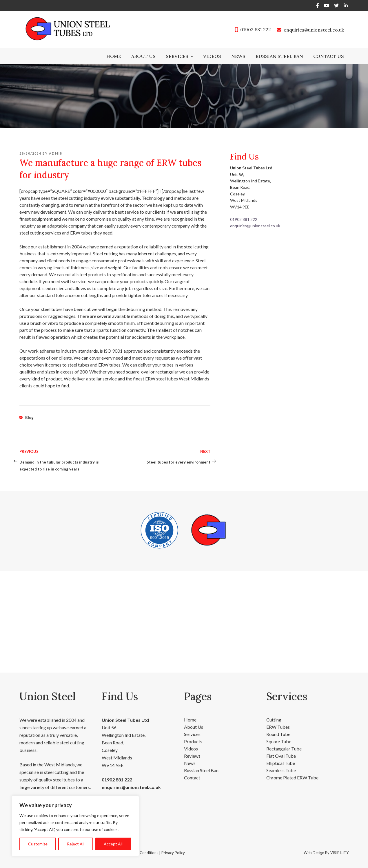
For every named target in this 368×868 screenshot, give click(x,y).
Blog (29, 417)
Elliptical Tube (281, 763)
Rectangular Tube (284, 749)
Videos (212, 56)
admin (56, 153)
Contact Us (329, 56)
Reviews (192, 756)
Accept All (113, 844)
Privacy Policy (173, 853)
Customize (38, 844)
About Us (143, 56)
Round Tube (278, 734)
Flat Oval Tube (281, 756)
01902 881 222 (256, 30)
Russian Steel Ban (279, 56)
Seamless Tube (281, 770)
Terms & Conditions (141, 853)
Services (180, 56)
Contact (192, 778)
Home (114, 56)
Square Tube (279, 741)
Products (193, 741)
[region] (75, 826)
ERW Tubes (278, 727)
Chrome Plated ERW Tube (292, 778)
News (238, 56)
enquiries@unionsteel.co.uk (314, 30)
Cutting (274, 720)
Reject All (76, 844)
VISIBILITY (339, 853)
